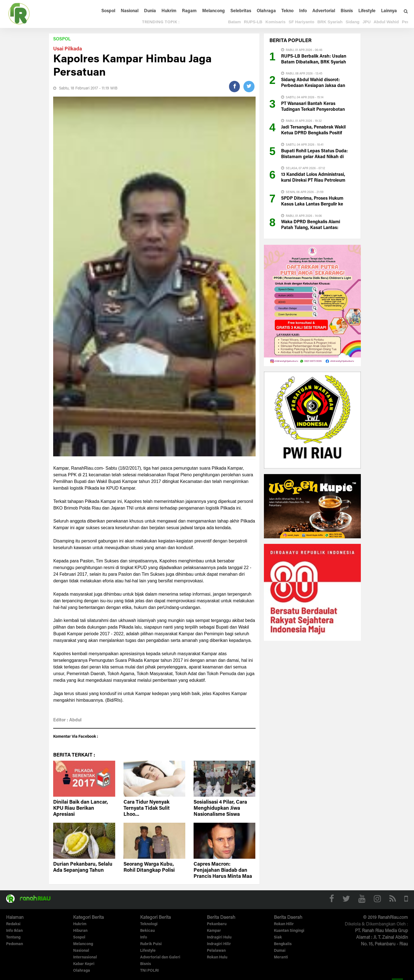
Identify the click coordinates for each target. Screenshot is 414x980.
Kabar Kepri (84, 964)
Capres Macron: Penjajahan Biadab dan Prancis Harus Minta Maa (223, 871)
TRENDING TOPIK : (161, 22)
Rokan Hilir (284, 924)
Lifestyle (367, 11)
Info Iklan (14, 931)
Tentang (13, 938)
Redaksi (13, 924)
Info (303, 11)
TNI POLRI (149, 971)
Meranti (281, 958)
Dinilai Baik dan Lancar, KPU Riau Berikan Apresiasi (81, 809)
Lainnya (389, 11)
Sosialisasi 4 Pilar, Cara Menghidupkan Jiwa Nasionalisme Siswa (220, 809)
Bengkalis (283, 944)
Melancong (214, 11)
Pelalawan (216, 951)
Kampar (214, 931)
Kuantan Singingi (289, 931)
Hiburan (80, 931)
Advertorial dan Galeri (160, 958)
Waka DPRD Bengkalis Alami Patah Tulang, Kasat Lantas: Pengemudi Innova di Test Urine (313, 228)
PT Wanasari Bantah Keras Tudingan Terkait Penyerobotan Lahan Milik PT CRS (313, 110)
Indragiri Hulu (219, 938)
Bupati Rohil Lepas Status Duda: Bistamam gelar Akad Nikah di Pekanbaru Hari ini (314, 157)
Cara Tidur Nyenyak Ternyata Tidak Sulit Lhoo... (147, 809)
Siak (278, 938)
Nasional (130, 11)
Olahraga (266, 11)
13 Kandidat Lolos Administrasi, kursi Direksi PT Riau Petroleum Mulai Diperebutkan (313, 181)
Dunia (150, 11)
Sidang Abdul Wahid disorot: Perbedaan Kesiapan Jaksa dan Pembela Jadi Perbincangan (313, 86)
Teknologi (149, 924)
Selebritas (241, 11)
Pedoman (15, 944)
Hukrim (169, 11)
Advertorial (324, 11)
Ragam (189, 11)
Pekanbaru (217, 924)
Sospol (108, 11)
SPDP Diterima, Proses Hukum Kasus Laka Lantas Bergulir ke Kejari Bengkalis (312, 204)
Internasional (85, 958)
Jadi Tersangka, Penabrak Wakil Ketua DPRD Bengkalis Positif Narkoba (313, 133)
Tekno (287, 11)
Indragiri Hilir (219, 944)
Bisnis (347, 11)
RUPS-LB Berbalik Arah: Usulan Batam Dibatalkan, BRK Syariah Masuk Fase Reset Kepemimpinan (316, 62)
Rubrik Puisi (151, 944)
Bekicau (147, 931)
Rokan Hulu (217, 958)
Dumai (280, 951)
